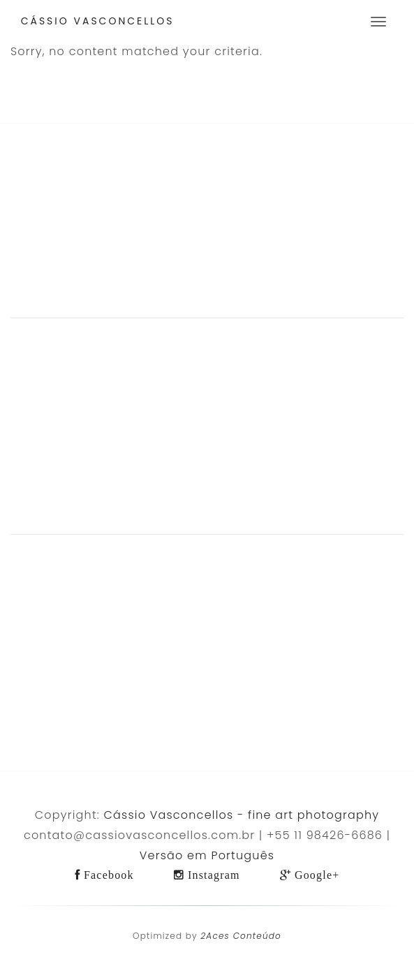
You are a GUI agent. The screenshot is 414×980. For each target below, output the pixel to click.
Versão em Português (207, 855)
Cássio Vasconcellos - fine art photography (242, 815)
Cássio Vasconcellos (98, 21)
